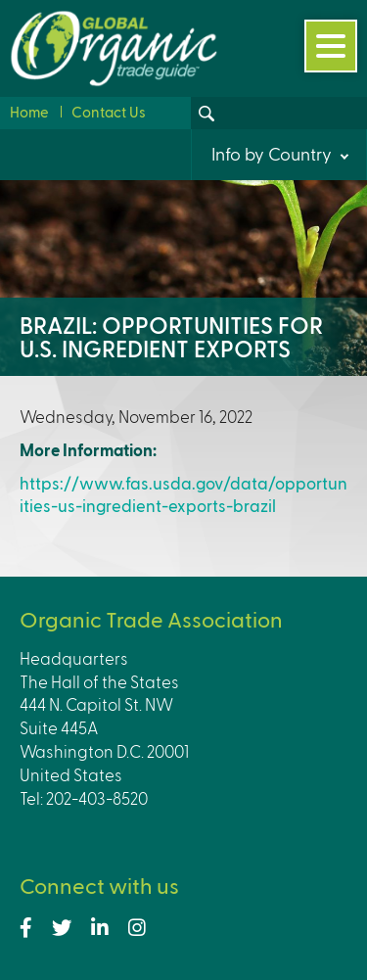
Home (29, 112)
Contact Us (109, 112)
